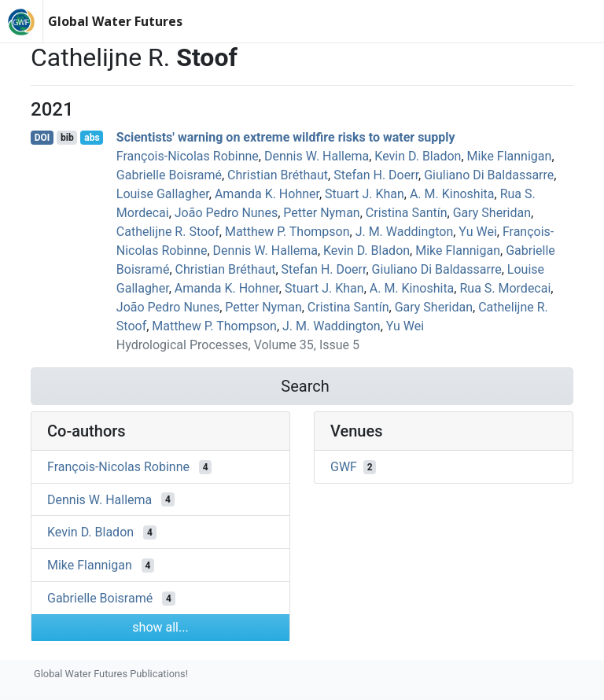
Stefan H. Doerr (376, 175)
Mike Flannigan (510, 156)
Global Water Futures (115, 21)
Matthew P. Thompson (287, 232)
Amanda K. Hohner (267, 194)
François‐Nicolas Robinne (188, 156)
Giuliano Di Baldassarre (489, 175)
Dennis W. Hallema (317, 156)
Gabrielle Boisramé (169, 175)
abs (92, 138)
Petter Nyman (321, 213)
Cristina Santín (407, 213)
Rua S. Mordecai (505, 288)
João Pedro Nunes (226, 213)
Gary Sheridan (492, 213)
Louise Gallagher (163, 194)
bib (67, 138)
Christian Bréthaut (278, 175)
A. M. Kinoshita (452, 194)
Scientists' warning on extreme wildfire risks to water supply (286, 137)
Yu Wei (477, 232)
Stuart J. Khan (365, 194)
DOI (42, 138)
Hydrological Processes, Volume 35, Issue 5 (238, 345)
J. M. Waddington (405, 232)
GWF (344, 467)
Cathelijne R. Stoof (168, 232)
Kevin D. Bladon (418, 156)
